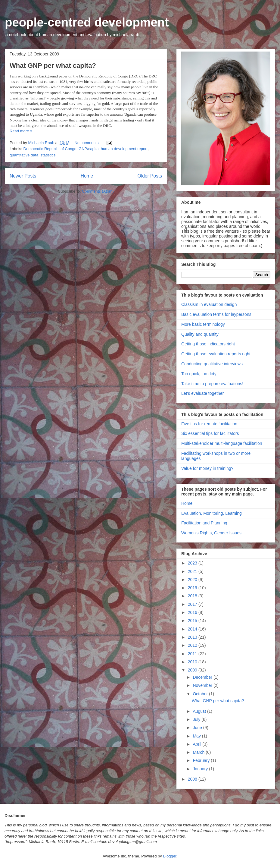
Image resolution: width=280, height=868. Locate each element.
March (199, 752)
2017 (193, 604)
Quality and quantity (200, 334)
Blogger (170, 856)
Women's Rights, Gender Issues (211, 533)
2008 (193, 779)
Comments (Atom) (98, 191)
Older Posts (150, 176)
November (203, 685)
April (198, 744)
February (202, 760)
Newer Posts (23, 176)
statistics (48, 155)
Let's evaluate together (202, 393)
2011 (193, 654)
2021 (193, 571)
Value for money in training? (207, 468)
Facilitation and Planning (204, 523)
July (197, 719)
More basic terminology (203, 324)
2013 (193, 637)
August (200, 711)
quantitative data (24, 155)
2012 (193, 645)
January (201, 769)
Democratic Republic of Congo (50, 149)
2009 (193, 670)
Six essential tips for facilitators (210, 433)
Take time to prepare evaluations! (212, 384)
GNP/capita (89, 149)
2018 (193, 596)
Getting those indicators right (208, 344)
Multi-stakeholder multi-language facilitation (222, 443)
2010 (193, 662)
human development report (124, 149)
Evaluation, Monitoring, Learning (212, 513)
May (197, 736)
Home (87, 176)
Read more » (21, 131)
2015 (193, 621)
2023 (193, 563)
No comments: (87, 143)
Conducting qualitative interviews (212, 364)
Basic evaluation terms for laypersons (216, 314)
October (201, 694)
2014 (193, 629)
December (203, 677)
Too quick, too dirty (199, 374)
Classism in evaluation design (209, 304)
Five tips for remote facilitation (209, 424)
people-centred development (87, 22)
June (198, 728)
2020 (193, 580)
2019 (193, 588)
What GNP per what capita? (53, 66)
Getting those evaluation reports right (216, 354)
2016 (193, 612)
